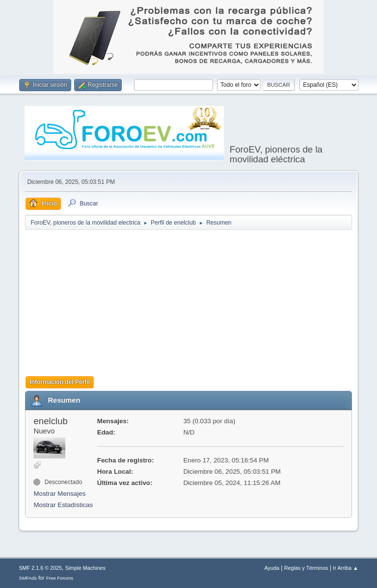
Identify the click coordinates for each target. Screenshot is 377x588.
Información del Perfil (60, 382)
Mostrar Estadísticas (63, 505)
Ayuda (272, 568)
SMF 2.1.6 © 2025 (40, 568)
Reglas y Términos (306, 568)
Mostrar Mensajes (59, 494)
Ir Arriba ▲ (345, 568)
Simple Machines (85, 568)
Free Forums (60, 578)
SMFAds (28, 578)
